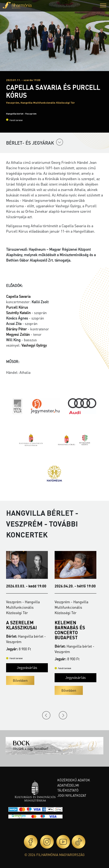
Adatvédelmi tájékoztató (68, 788)
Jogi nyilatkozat (72, 795)
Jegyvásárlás (27, 667)
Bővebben (20, 680)
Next (63, 715)
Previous (46, 715)
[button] (103, 6)
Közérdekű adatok (74, 780)
